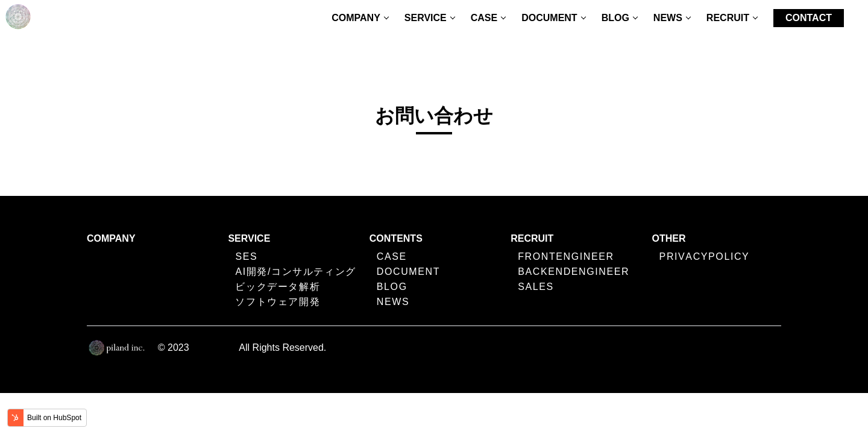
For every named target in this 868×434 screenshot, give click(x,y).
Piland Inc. (214, 348)
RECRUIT (728, 18)
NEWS (668, 18)
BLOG (615, 18)
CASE (484, 18)
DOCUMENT (549, 18)
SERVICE (426, 18)
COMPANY (356, 18)
